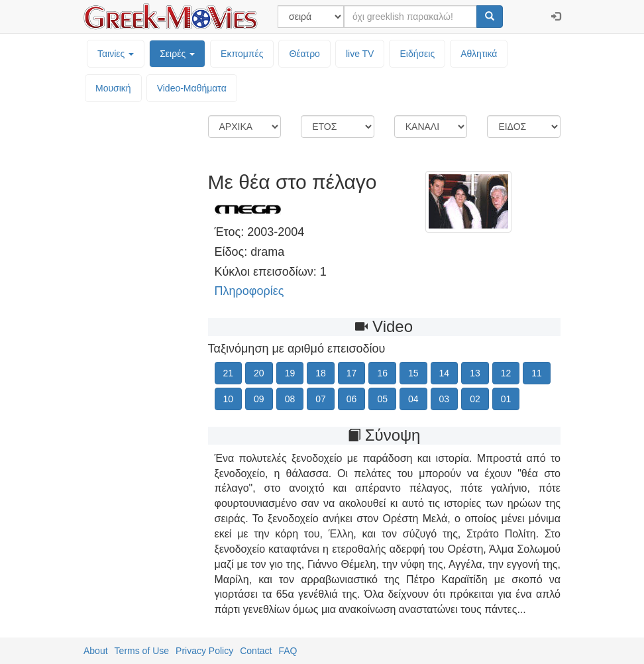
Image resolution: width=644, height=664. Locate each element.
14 (445, 373)
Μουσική (113, 88)
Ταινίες (116, 54)
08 (290, 399)
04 (413, 399)
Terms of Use (142, 651)
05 (382, 399)
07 (321, 399)
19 (290, 373)
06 (352, 399)
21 (229, 373)
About (96, 651)
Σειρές (177, 54)
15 (413, 373)
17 (352, 373)
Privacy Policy (204, 651)
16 (382, 373)
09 (259, 399)
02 (475, 399)
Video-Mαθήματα (192, 88)
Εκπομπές (242, 54)
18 (321, 373)
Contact (256, 651)
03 (445, 399)
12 (506, 373)
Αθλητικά (479, 54)
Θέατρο (304, 54)
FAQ (288, 651)
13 (475, 373)
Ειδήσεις (417, 54)
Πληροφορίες (249, 291)
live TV (360, 54)
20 (259, 373)
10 (229, 399)
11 (537, 373)
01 (506, 399)
